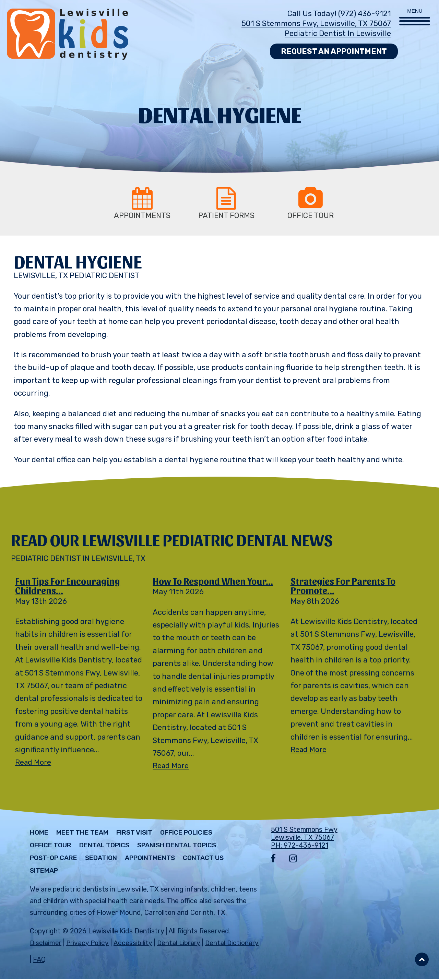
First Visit (141, 834)
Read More (34, 764)
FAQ (39, 960)
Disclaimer (46, 944)
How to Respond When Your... (215, 581)
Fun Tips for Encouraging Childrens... (69, 586)
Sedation (106, 859)
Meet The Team (86, 834)
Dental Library (180, 944)
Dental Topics (110, 847)
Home (40, 834)
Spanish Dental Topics (188, 847)
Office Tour (52, 847)
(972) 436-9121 (365, 14)
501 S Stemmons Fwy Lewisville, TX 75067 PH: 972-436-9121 (304, 839)
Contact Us (217, 859)
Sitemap (45, 872)
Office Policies (198, 834)
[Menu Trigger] (415, 13)
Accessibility (133, 944)
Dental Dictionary (234, 944)
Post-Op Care (56, 859)
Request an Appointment (334, 51)
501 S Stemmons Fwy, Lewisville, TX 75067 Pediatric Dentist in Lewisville (316, 28)
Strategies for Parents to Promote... (345, 586)
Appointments (159, 859)
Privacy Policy (88, 944)
